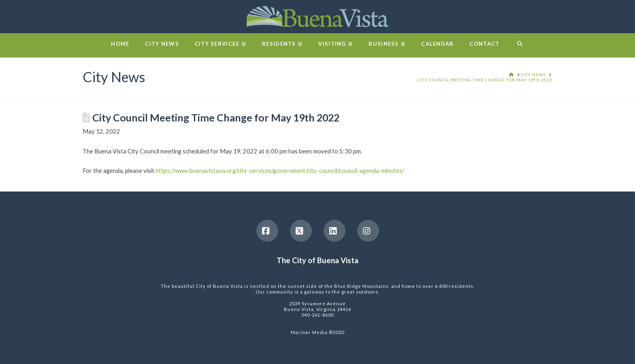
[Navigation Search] (519, 45)
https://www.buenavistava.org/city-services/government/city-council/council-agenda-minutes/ (280, 170)
